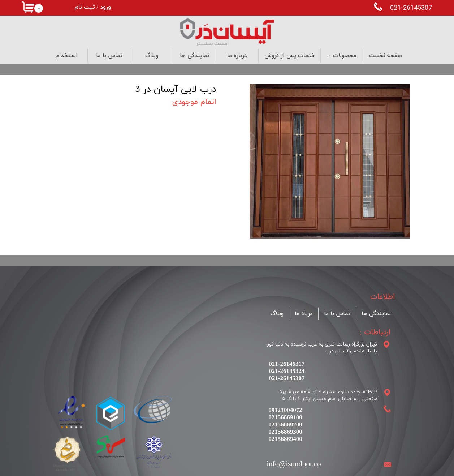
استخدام (67, 56)
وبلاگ (152, 56)
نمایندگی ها (194, 56)
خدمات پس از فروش (290, 56)
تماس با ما (109, 56)
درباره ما (237, 56)
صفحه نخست (386, 56)
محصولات (345, 56)
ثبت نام (85, 7)
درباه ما (304, 314)
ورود (105, 7)
